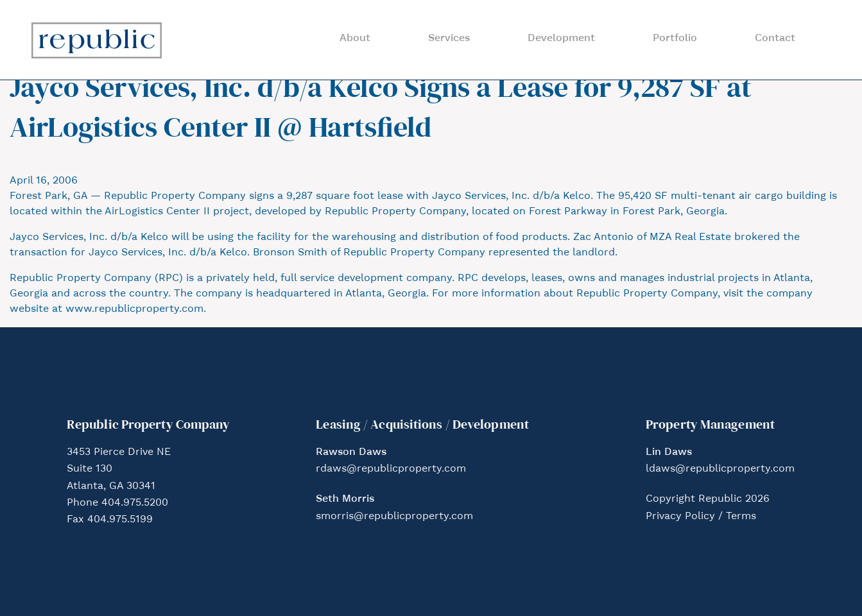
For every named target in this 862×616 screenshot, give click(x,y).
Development (561, 38)
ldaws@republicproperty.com (720, 469)
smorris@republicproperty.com (394, 517)
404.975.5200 (135, 503)
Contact (775, 38)
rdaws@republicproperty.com (391, 469)
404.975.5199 (120, 520)
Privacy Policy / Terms (701, 517)
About (355, 38)
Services (449, 38)
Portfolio (675, 38)
